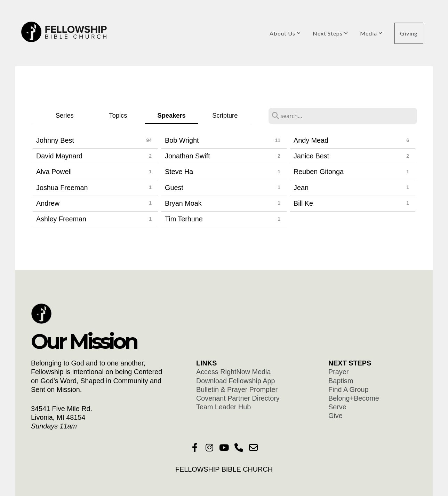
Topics (118, 115)
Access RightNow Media (234, 372)
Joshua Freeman (62, 188)
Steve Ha (179, 172)
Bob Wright (182, 140)
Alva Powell (54, 172)
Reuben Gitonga (319, 172)
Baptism (341, 381)
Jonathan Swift (187, 156)
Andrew (48, 203)
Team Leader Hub (223, 407)
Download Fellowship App (237, 381)
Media (371, 33)
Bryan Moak (183, 203)
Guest (174, 188)
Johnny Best (55, 140)
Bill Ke (303, 203)
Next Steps (330, 33)
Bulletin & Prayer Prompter (237, 389)
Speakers (172, 115)
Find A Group (350, 389)
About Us (285, 33)
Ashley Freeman (61, 219)
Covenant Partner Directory (239, 398)
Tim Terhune (184, 219)
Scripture (225, 115)
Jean (301, 188)
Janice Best (311, 156)
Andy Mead (311, 140)
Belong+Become (354, 398)
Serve (337, 407)
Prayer (339, 372)
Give (335, 416)
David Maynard (59, 156)
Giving (409, 33)
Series (65, 115)
